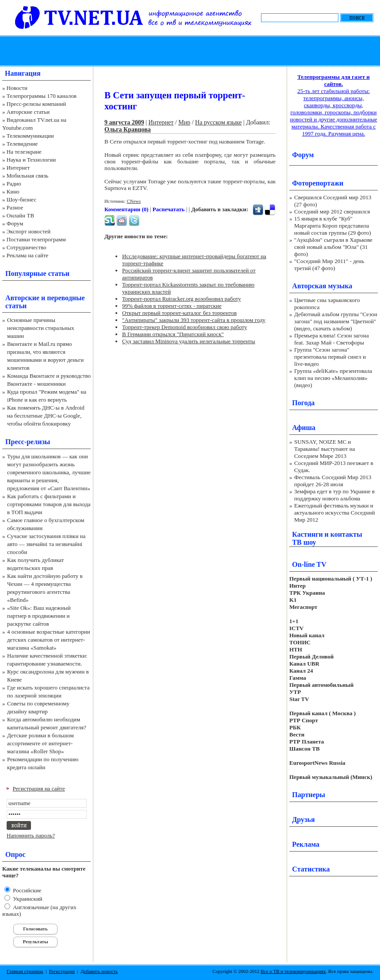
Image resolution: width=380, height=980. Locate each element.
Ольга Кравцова (128, 130)
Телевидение (22, 144)
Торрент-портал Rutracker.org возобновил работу (182, 299)
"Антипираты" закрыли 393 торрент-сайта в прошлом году (194, 320)
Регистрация (62, 971)
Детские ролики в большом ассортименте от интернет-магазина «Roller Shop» (40, 743)
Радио (14, 184)
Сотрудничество (27, 247)
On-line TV (309, 564)
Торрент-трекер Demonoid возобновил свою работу (184, 327)
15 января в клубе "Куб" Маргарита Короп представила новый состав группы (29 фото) (333, 226)
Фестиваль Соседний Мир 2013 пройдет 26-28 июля (333, 481)
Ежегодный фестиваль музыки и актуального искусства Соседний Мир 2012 (334, 513)
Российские (26, 890)
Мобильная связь (27, 176)
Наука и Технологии (31, 160)
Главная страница (25, 971)
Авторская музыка (322, 286)
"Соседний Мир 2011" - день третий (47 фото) (329, 265)
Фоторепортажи (318, 183)
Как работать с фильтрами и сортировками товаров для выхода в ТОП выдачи (49, 504)
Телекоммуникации (30, 136)
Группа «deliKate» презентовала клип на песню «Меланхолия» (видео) (333, 378)
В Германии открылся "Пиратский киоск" (173, 334)
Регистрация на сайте (39, 788)
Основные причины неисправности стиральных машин (41, 328)
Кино (13, 192)
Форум (15, 223)
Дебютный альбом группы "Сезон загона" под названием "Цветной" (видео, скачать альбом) (336, 321)
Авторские (22, 298)
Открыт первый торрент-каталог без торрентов (179, 313)
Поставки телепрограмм (36, 239)
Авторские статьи (28, 112)
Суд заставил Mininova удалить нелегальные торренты (189, 341)
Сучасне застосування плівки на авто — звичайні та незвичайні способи (46, 544)
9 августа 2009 (124, 122)
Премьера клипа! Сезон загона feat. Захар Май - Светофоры (332, 339)
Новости (17, 88)
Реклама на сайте (28, 255)
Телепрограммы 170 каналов (42, 96)
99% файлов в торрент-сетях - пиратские (172, 306)
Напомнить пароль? (31, 835)
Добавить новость (99, 971)
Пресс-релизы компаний (36, 104)
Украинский (27, 899)
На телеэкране (24, 152)
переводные (66, 298)
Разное (15, 207)
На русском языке (218, 122)
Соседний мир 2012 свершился (332, 211)
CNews (134, 201)
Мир (184, 122)
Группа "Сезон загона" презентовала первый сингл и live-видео (330, 357)
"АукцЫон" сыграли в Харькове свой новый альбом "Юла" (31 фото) (333, 247)
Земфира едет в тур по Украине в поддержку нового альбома (334, 495)
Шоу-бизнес (21, 199)
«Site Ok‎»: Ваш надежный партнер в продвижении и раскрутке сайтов (39, 616)
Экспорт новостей (29, 231)
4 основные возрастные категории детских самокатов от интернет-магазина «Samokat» (49, 640)
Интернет (18, 168)
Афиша (304, 428)
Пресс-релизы (28, 442)
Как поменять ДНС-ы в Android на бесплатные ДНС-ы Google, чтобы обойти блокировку (46, 416)
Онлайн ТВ (20, 215)
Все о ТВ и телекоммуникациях (293, 971)
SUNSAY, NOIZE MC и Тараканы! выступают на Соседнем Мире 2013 (324, 449)
